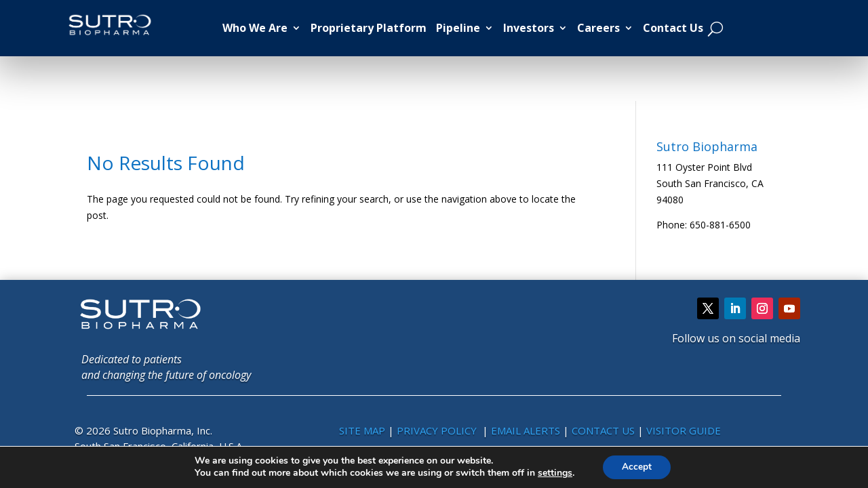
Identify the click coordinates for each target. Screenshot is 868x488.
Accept (637, 467)
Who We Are (255, 28)
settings (554, 473)
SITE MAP (362, 430)
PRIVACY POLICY (438, 430)
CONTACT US (605, 430)
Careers (598, 28)
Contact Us (673, 28)
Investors (529, 28)
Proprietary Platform (369, 28)
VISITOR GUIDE (684, 430)
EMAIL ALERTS (526, 430)
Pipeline (458, 28)
